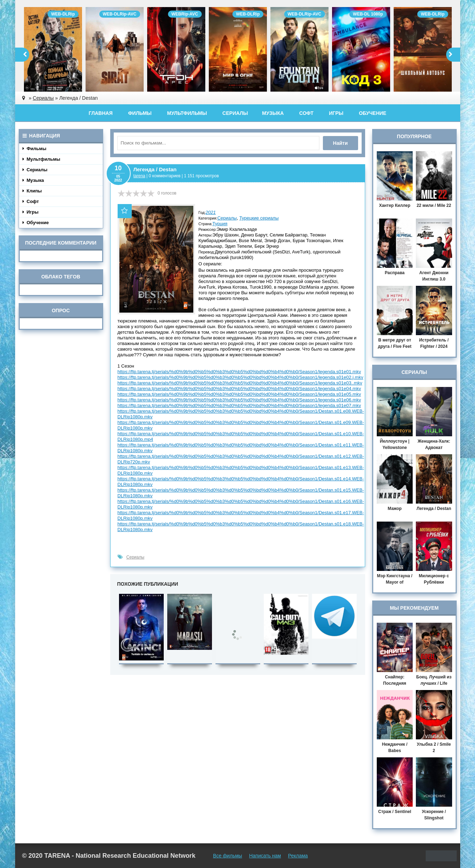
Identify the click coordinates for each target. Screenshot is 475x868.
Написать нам (265, 856)
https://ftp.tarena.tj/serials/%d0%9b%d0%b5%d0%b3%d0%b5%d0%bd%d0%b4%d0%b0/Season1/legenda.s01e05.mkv (239, 394)
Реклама (298, 856)
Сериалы (235, 113)
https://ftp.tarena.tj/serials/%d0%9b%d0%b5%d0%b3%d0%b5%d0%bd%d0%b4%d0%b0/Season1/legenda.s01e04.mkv (239, 389)
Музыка (273, 113)
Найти (340, 143)
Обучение (373, 113)
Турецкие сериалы (259, 218)
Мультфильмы (187, 113)
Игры (336, 113)
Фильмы (140, 113)
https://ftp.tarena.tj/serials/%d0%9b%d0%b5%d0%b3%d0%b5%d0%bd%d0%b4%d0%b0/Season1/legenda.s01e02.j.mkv (240, 377)
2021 (211, 212)
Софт (307, 113)
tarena (139, 176)
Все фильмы (228, 856)
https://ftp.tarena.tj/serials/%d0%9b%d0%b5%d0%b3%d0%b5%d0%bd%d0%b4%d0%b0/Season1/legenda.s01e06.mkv (239, 400)
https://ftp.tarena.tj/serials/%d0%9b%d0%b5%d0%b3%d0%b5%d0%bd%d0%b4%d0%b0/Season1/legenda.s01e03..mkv (240, 383)
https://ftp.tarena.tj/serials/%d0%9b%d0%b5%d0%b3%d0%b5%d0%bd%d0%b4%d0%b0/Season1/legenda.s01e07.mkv (239, 405)
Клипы (32, 191)
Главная (101, 113)
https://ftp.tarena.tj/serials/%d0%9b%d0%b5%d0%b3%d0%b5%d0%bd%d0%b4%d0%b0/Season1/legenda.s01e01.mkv (239, 372)
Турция (220, 224)
